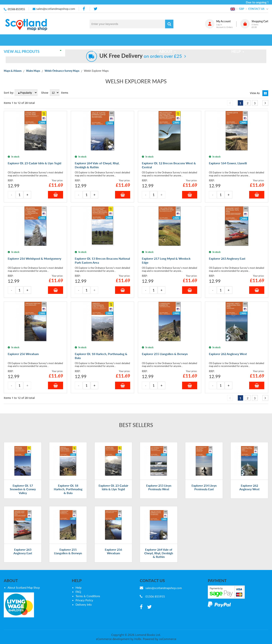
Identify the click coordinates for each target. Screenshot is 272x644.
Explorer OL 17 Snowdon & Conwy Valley (23, 489)
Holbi (138, 639)
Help (78, 588)
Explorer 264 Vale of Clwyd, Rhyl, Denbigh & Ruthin (159, 553)
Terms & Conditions (88, 596)
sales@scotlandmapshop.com (56, 9)
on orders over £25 (141, 56)
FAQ (78, 592)
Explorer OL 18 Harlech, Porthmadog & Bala (68, 489)
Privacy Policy (84, 600)
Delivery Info (84, 605)
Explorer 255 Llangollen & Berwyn (68, 551)
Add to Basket (56, 195)
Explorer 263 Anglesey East (23, 551)
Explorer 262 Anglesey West (249, 487)
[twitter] (95, 9)
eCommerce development (113, 639)
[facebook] (84, 9)
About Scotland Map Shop (24, 588)
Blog (101, 40)
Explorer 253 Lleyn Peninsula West (159, 487)
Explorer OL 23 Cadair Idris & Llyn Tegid (113, 487)
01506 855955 (16, 9)
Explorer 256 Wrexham (113, 551)
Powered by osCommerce (160, 639)
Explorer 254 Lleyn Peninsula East (204, 487)
